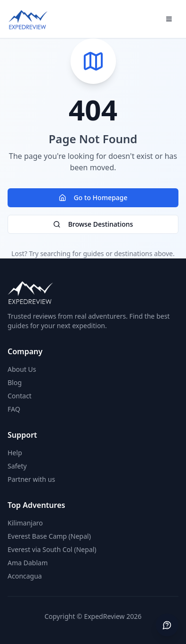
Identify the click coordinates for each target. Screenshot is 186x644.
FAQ (14, 409)
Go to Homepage (93, 198)
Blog (15, 382)
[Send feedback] (167, 625)
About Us (22, 369)
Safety (17, 466)
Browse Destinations (93, 224)
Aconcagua (25, 576)
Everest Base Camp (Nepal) (49, 536)
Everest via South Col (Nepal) (52, 549)
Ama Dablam (28, 563)
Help (15, 453)
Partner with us (31, 479)
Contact (20, 396)
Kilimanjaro (25, 523)
